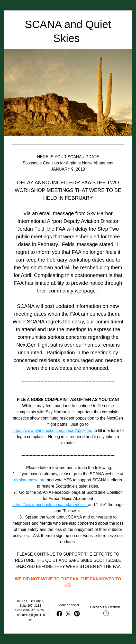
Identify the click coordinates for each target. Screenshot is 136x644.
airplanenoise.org (30, 480)
